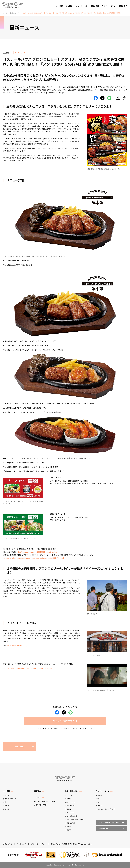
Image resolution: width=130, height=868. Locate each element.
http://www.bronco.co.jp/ (17, 645)
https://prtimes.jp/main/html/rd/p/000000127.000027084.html (28, 668)
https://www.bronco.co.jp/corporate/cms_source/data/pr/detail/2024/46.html (33, 558)
